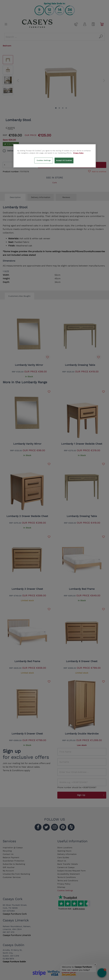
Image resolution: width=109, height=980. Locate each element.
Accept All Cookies (64, 160)
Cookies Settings (44, 160)
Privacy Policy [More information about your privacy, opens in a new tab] (78, 153)
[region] (55, 156)
